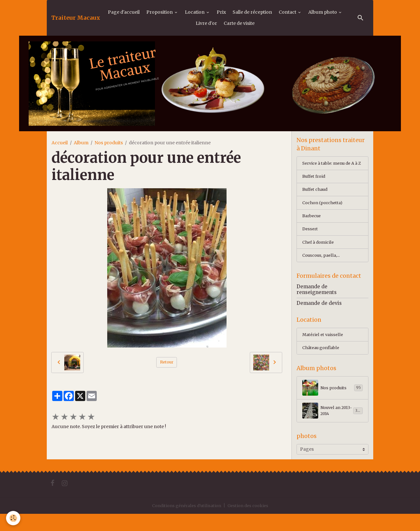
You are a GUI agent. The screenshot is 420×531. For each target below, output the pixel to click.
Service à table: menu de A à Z (331, 168)
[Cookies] (14, 518)
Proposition (160, 12)
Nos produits (109, 143)
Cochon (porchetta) (324, 212)
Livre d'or (206, 23)
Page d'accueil (124, 12)
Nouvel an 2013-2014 (332, 427)
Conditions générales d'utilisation (185, 523)
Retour (167, 362)
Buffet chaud (317, 198)
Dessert (311, 240)
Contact (288, 12)
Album (81, 143)
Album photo (323, 12)
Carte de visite (239, 23)
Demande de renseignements (317, 302)
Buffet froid (315, 185)
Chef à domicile (319, 253)
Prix (221, 12)
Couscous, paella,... (322, 267)
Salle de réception (252, 12)
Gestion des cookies (250, 523)
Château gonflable (323, 362)
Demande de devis (319, 316)
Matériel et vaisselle (324, 349)
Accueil (60, 143)
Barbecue (313, 226)
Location (195, 12)
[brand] (76, 18)
